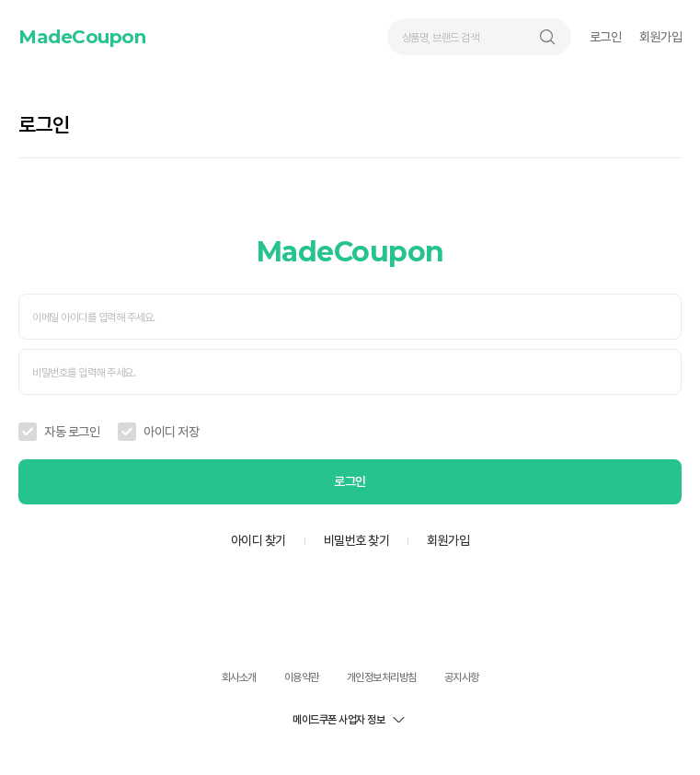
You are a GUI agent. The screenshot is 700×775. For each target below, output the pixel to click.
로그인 (606, 37)
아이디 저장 (171, 432)
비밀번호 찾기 (357, 540)
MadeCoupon (82, 37)
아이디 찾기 (258, 540)
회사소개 (239, 677)
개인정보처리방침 (382, 677)
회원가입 (660, 37)
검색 (547, 37)
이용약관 (302, 677)
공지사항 (462, 677)
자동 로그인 (72, 432)
